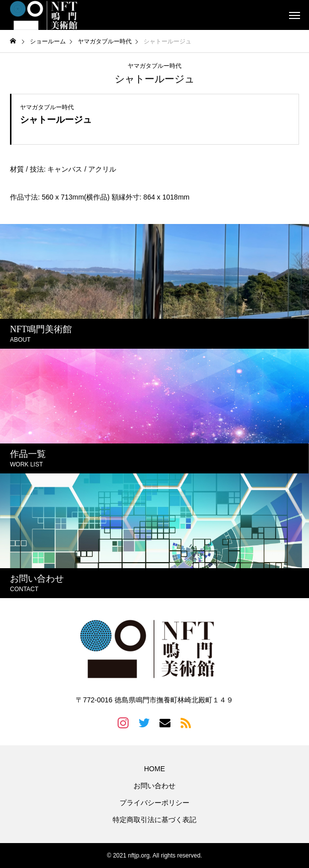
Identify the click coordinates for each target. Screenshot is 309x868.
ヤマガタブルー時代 (154, 66)
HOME (154, 769)
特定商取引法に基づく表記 (154, 820)
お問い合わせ (154, 786)
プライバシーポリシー (154, 803)
